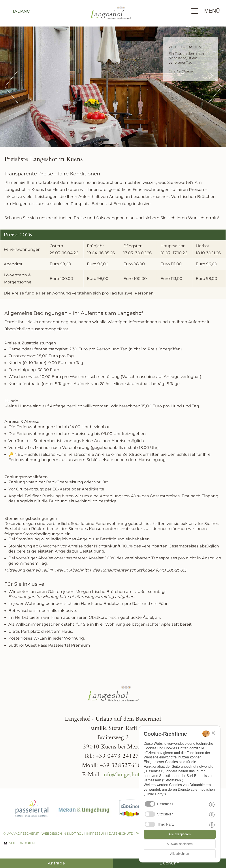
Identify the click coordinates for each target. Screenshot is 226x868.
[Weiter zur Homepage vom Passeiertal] (32, 820)
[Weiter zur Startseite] (111, 23)
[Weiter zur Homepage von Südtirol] (130, 820)
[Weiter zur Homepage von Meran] (84, 820)
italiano (21, 11)
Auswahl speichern (180, 844)
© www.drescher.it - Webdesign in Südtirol (43, 834)
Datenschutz (121, 834)
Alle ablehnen (180, 854)
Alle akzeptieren (180, 834)
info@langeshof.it (123, 775)
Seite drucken (22, 843)
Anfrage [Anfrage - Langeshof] (56, 863)
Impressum (96, 834)
